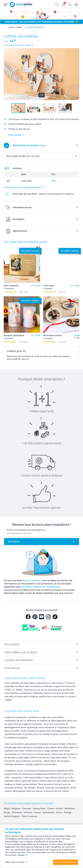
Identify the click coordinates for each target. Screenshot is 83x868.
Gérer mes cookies (16, 862)
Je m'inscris (14, 541)
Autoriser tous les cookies (65, 862)
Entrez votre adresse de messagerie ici (26, 530)
